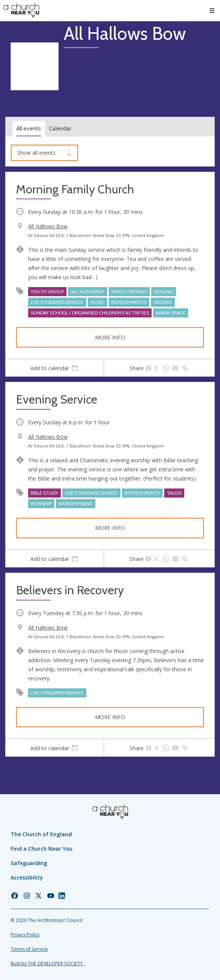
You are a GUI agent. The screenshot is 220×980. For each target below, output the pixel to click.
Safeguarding (29, 863)
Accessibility (27, 877)
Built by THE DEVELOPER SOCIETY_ (48, 964)
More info (110, 337)
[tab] (54, 368)
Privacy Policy (25, 935)
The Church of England (41, 834)
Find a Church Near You (42, 849)
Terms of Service (29, 949)
